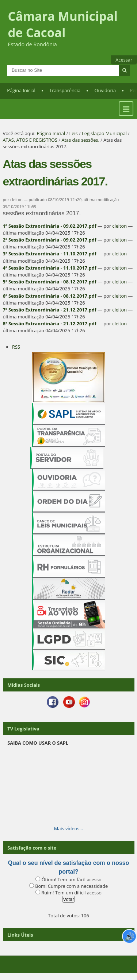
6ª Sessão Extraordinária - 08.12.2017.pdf (50, 296)
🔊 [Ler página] (130, 936)
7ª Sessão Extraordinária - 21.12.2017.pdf (50, 310)
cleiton (119, 226)
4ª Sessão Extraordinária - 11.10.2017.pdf (50, 268)
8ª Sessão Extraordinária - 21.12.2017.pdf (50, 324)
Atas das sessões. (80, 140)
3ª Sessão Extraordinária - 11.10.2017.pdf (50, 254)
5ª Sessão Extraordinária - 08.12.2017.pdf (50, 282)
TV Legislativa (23, 729)
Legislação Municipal (104, 133)
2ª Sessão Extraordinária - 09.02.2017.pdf (50, 240)
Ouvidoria (105, 90)
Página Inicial (21, 90)
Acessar (124, 60)
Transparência (65, 90)
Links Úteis (20, 935)
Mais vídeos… (69, 828)
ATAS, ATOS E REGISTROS (30, 140)
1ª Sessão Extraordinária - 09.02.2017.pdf (50, 226)
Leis (73, 133)
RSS (16, 347)
